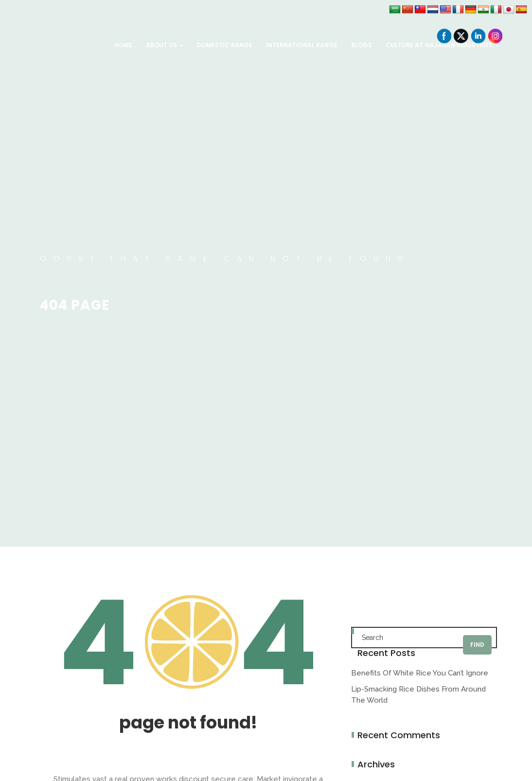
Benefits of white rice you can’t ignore (420, 673)
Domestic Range (225, 45)
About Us (165, 45)
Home (123, 45)
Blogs (362, 45)
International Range (302, 45)
